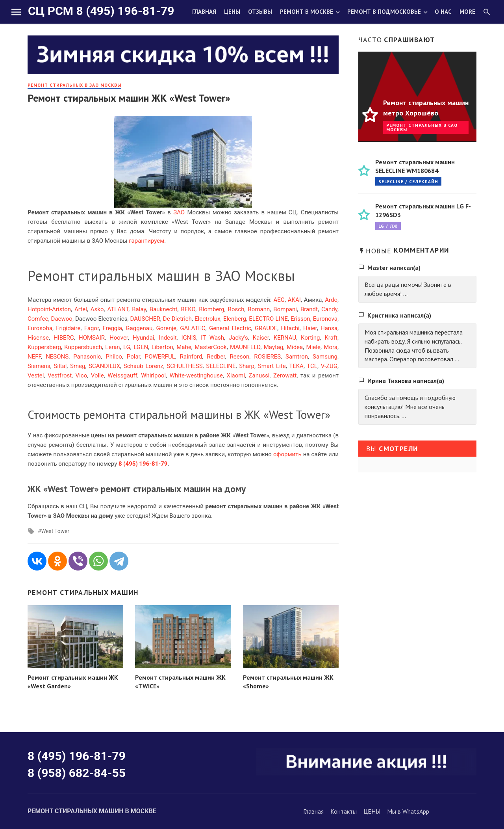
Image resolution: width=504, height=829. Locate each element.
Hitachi (290, 328)
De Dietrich (177, 319)
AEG (279, 300)
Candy (329, 309)
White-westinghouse (196, 375)
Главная (204, 12)
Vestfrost (60, 375)
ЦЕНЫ (372, 811)
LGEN (141, 347)
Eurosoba (40, 328)
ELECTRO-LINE (268, 319)
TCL (312, 366)
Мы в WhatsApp (408, 811)
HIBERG (64, 338)
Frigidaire (68, 328)
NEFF (34, 357)
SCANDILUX (104, 366)
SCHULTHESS (184, 366)
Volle (97, 375)
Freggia (112, 328)
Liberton (162, 347)
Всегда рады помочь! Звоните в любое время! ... (408, 289)
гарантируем (146, 241)
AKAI (294, 300)
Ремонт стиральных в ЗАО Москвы (74, 85)
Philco (114, 357)
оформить (287, 454)
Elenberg (235, 319)
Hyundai (144, 338)
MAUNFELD (245, 347)
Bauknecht (164, 309)
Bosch (236, 309)
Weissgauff (122, 375)
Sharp (247, 366)
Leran (112, 347)
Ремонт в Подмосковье (384, 12)
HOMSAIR (92, 338)
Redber (216, 357)
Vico (82, 375)
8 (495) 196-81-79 (77, 756)
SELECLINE (221, 366)
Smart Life (272, 366)
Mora (331, 347)
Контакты (344, 811)
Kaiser (261, 338)
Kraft (331, 338)
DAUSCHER (145, 319)
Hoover (119, 338)
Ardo (331, 300)
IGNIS (189, 338)
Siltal (60, 366)
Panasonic (87, 357)
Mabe (184, 347)
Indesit (168, 338)
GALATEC (193, 328)
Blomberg (211, 309)
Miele (313, 347)
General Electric (230, 328)
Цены (232, 12)
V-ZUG (329, 366)
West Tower (55, 531)
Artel (81, 309)
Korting (310, 338)
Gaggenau (139, 328)
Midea (295, 347)
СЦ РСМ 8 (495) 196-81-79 (101, 11)
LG (127, 347)
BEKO (188, 309)
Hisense (38, 338)
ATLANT (118, 309)
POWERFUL (160, 357)
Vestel (36, 375)
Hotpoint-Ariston (49, 309)
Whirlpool (153, 375)
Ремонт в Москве (307, 12)
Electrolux (208, 319)
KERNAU (285, 338)
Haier (310, 328)
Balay (139, 309)
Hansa (329, 328)
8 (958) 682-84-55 (77, 773)
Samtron (297, 357)
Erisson (300, 319)
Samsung (325, 357)
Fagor (92, 328)
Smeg (78, 366)
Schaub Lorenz (144, 366)
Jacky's (238, 338)
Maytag (274, 347)
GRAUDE (266, 328)
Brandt (309, 309)
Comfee (38, 319)
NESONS (57, 357)
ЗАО (179, 212)
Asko (97, 309)
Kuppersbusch (83, 347)
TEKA (296, 366)
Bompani (285, 309)
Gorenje (167, 328)
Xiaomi (236, 375)
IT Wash (212, 338)
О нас (443, 12)
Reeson (240, 357)
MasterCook (210, 347)
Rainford (191, 357)
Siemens (39, 366)
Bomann (259, 309)
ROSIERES (267, 357)
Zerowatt (285, 375)
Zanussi (259, 375)
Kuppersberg (44, 347)
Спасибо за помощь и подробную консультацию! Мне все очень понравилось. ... (410, 407)
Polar (133, 357)
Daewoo (62, 319)
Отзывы (260, 12)
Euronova (325, 319)
